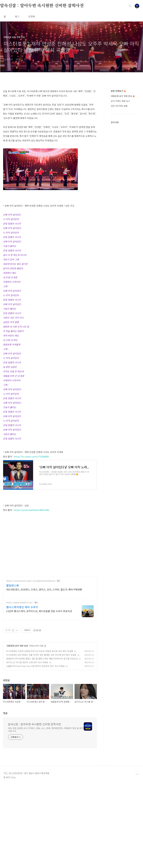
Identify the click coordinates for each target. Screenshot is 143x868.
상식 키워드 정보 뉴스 (120, 101)
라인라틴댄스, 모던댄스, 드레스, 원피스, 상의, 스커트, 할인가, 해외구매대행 (44, 673)
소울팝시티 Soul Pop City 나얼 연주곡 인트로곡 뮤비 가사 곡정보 (35, 750)
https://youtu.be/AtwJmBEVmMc (32, 552)
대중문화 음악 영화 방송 (17, 729)
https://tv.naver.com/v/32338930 (31, 456)
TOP (137, 858)
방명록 (32, 16)
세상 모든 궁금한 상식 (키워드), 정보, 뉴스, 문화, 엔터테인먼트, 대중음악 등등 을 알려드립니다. (46, 813)
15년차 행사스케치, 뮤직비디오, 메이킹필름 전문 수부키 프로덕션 (39, 695)
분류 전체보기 (118, 91)
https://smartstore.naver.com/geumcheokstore (31, 664)
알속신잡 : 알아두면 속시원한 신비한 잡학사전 (42, 6)
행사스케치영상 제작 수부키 (22, 691)
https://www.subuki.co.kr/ (19, 686)
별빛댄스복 (13, 669)
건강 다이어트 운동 (119, 106)
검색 (130, 6)
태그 (17, 16)
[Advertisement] (50, 524)
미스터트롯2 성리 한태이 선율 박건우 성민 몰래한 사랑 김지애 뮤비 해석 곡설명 (41, 738)
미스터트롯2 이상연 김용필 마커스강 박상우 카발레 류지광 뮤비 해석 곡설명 (40, 735)
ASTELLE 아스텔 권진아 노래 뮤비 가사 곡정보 (27, 746)
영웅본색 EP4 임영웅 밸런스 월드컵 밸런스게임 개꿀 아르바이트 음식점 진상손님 (42, 742)
